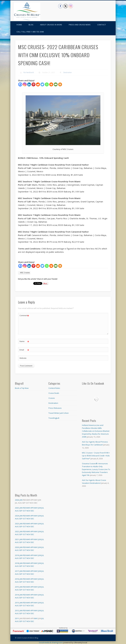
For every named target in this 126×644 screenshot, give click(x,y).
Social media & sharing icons (51, 642)
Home (19, 25)
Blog (31, 25)
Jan (21, 500)
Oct (24, 511)
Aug (17, 511)
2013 (17, 603)
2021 (17, 539)
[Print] (51, 84)
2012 (17, 611)
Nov (28, 511)
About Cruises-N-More (51, 25)
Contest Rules (54, 388)
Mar (28, 508)
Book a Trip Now (22, 388)
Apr (32, 508)
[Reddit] (38, 84)
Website (23, 358)
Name (24, 341)
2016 (17, 579)
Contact (102, 25)
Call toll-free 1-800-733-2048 (30, 32)
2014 (17, 595)
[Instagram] (25, 84)
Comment (24, 315)
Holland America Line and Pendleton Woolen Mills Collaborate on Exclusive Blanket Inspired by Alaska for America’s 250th (96, 431)
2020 (17, 547)
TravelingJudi (54, 418)
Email (24, 350)
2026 (17, 500)
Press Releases (55, 408)
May (36, 508)
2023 (17, 524)
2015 (17, 587)
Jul (43, 508)
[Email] (56, 84)
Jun (40, 508)
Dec (32, 511)
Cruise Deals (54, 393)
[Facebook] (20, 84)
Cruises (52, 398)
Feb (24, 508)
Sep (21, 511)
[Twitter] (42, 84)
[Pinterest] (34, 84)
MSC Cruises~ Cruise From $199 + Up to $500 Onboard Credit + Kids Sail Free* (96, 456)
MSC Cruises (25, 273)
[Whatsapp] (47, 84)
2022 (17, 531)
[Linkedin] (29, 84)
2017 (17, 571)
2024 (17, 516)
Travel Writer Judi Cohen (59, 413)
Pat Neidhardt (29, 72)
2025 (17, 508)
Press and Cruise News (80, 25)
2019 (17, 555)
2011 (17, 618)
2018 (17, 563)
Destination (67, 72)
